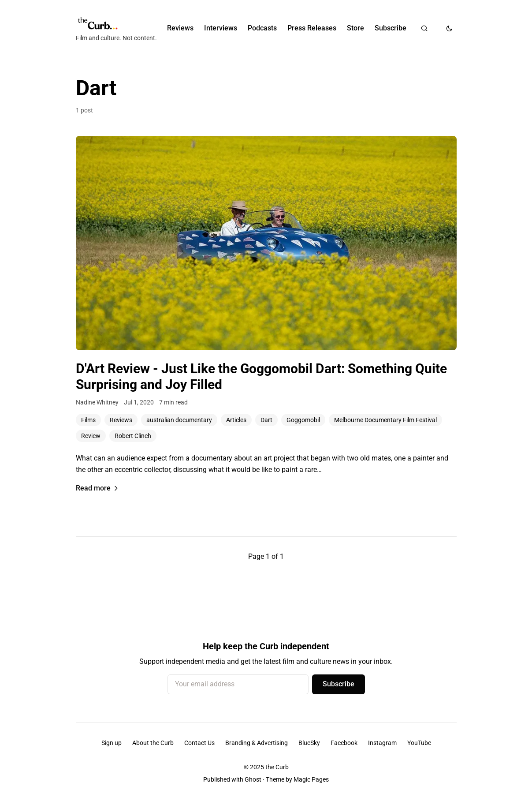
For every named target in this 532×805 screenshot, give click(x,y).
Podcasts (262, 28)
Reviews (180, 28)
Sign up (112, 743)
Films (88, 420)
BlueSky (309, 743)
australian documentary (179, 420)
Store (355, 28)
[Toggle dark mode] (449, 28)
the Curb (277, 767)
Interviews (221, 28)
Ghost (253, 779)
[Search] (424, 28)
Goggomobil (303, 420)
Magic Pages (311, 779)
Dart (266, 420)
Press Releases (312, 28)
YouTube (419, 743)
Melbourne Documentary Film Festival (385, 420)
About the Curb (153, 743)
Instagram (382, 743)
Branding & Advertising (257, 743)
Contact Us (199, 743)
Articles (236, 420)
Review (91, 436)
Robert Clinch (133, 436)
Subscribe (391, 28)
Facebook (344, 743)
